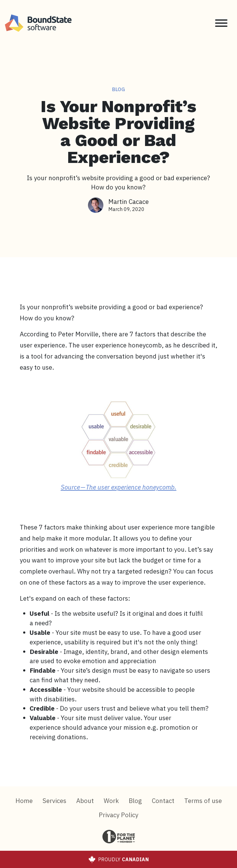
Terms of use (203, 801)
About (85, 801)
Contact (163, 801)
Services (54, 801)
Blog (118, 89)
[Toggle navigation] (221, 23)
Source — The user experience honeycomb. (119, 487)
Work (111, 801)
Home (24, 801)
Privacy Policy (118, 815)
